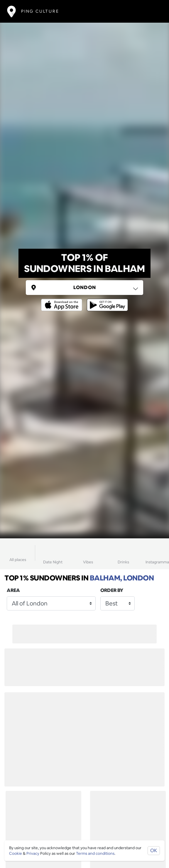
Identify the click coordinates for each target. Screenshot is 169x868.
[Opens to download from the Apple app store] (63, 301)
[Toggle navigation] (153, 11)
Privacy (33, 853)
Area (13, 590)
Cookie (16, 853)
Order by (112, 590)
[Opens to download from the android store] (106, 301)
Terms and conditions (95, 853)
